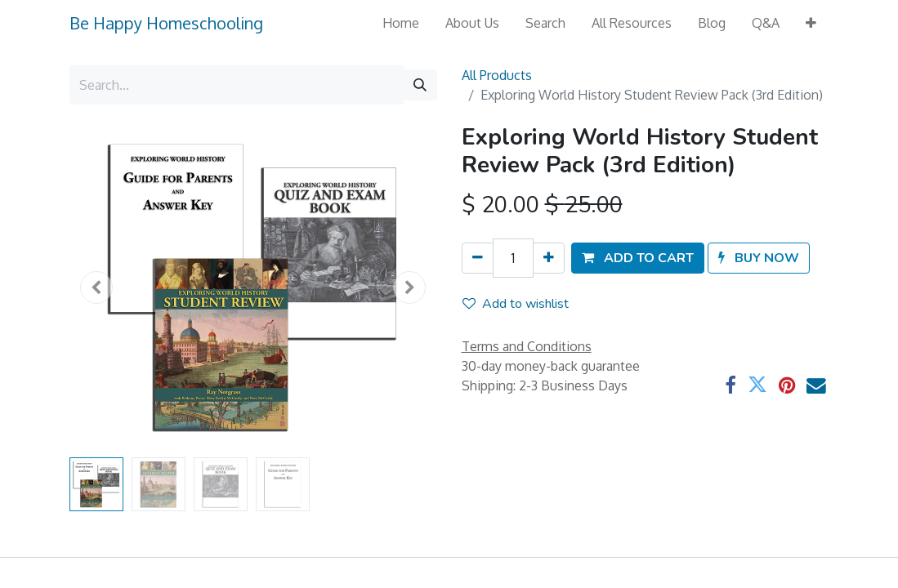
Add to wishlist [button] (516, 304)
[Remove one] (478, 258)
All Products (497, 75)
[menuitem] (401, 23)
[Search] (420, 85)
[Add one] (549, 258)
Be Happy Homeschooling (166, 23)
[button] (811, 23)
